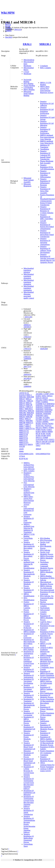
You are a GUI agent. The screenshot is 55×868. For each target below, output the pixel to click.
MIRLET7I (23, 444)
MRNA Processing (47, 556)
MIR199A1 (29, 409)
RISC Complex (46, 68)
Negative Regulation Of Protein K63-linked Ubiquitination (47, 226)
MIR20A (22, 417)
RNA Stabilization (47, 693)
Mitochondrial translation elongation (29, 276)
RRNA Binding (29, 90)
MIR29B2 (29, 421)
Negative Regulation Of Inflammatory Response (45, 182)
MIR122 (29, 399)
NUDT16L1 (40, 426)
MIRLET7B (23, 435)
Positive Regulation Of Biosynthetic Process (47, 715)
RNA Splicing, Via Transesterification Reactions (47, 598)
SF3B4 (43, 436)
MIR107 (22, 399)
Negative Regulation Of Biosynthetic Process (29, 555)
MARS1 (39, 424)
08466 (21, 451)
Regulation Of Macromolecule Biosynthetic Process (29, 643)
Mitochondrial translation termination (29, 288)
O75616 (22, 456)
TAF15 (46, 440)
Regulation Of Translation (29, 700)
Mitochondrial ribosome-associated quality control (29, 295)
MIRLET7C (23, 437)
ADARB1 (39, 394)
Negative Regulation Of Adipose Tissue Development (46, 249)
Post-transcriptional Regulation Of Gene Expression (29, 510)
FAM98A (45, 402)
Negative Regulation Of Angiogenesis (29, 675)
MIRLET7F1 (24, 442)
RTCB (38, 434)
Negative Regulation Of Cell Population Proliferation (47, 110)
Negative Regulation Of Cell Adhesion (47, 103)
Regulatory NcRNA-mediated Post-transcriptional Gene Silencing (29, 477)
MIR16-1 (22, 407)
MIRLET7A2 (24, 431)
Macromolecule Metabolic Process (47, 583)
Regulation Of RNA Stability (29, 649)
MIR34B (22, 423)
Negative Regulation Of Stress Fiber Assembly (45, 190)
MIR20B (29, 417)
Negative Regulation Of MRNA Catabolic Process (46, 688)
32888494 (27, 359)
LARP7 (52, 420)
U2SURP (51, 442)
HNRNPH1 (40, 410)
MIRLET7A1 (30, 429)
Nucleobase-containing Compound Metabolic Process (47, 565)
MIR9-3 (22, 429)
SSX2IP (22, 446)
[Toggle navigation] (2, 20)
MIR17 (22, 409)
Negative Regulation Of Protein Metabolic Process (29, 737)
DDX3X (39, 398)
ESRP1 (38, 402)
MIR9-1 (22, 427)
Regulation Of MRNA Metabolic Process (29, 720)
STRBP (45, 438)
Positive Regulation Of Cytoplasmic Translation (47, 753)
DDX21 (50, 396)
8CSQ (26, 459)
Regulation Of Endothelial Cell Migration (29, 793)
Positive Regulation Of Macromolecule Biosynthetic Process (47, 702)
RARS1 (39, 432)
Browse (8, 25)
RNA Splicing (45, 550)
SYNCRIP (39, 440)
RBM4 (50, 432)
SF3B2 (48, 434)
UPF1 (38, 443)
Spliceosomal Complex (45, 611)
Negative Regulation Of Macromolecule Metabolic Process (29, 574)
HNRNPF (48, 408)
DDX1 (44, 396)
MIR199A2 (23, 411)
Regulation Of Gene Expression (47, 627)
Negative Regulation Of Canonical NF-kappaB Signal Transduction (45, 155)
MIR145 (22, 403)
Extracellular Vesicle (28, 539)
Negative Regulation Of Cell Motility (29, 695)
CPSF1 (52, 394)
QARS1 (49, 430)
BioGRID (9, 37)
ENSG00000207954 (43, 454)
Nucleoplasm (45, 608)
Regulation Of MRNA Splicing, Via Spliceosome (46, 681)
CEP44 (22, 393)
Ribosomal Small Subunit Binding (29, 94)
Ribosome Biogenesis (27, 185)
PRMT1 (45, 428)
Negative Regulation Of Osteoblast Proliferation (45, 130)
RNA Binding (28, 84)
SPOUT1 (39, 438)
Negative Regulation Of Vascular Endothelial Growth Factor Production (29, 660)
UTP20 (43, 443)
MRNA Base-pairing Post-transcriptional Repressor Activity (47, 90)
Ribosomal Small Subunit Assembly (29, 180)
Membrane (27, 74)
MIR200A (30, 413)
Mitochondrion (29, 60)
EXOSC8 (22, 395)
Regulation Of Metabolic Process (29, 755)
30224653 (27, 378)
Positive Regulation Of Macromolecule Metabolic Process (47, 743)
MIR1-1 (29, 395)
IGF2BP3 (39, 420)
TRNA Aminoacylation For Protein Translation (47, 765)
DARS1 (39, 396)
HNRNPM (47, 414)
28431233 (18, 30)
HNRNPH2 (48, 410)
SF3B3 (38, 436)
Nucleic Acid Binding (45, 543)
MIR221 (22, 421)
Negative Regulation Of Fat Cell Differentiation (47, 167)
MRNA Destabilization (29, 595)
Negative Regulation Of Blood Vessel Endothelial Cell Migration (29, 747)
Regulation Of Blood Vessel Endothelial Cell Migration (29, 762)
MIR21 (22, 419)
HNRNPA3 (40, 408)
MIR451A (29, 423)
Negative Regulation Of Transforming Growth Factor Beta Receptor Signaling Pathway (29, 783)
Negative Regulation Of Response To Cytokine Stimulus (47, 210)
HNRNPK (48, 412)
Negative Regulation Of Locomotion (29, 713)
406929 (38, 449)
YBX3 (38, 445)
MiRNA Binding (46, 655)
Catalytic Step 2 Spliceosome (46, 623)
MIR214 (28, 419)
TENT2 (52, 440)
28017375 (27, 367)
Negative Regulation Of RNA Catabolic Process (47, 632)
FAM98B (39, 404)
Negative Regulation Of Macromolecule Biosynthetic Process (29, 546)
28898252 (27, 325)
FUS (44, 404)
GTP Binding (28, 88)
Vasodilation (45, 149)
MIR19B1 (23, 413)
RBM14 (44, 432)
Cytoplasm (44, 66)
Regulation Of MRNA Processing (47, 672)
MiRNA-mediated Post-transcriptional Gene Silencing (47, 137)
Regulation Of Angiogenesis (29, 653)
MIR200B (23, 415)
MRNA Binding (46, 576)
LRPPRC (45, 422)
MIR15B (29, 405)
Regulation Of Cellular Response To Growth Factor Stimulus (29, 771)
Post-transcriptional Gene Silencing (29, 485)
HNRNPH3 (40, 412)
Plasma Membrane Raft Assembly (47, 162)
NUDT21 (48, 426)
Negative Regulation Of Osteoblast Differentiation (45, 174)
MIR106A (23, 397)
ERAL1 (27, 44)
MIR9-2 (28, 427)
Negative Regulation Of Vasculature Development (29, 688)
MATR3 (45, 424)
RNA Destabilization (29, 599)
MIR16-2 (29, 407)
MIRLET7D (24, 439)
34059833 (27, 327)
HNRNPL (39, 414)
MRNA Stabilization (45, 720)
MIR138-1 (45, 44)
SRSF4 (30, 444)
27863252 (27, 337)
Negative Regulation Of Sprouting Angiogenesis (45, 242)
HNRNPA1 (40, 406)
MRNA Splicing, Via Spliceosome (46, 587)
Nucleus (43, 602)
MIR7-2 (22, 425)
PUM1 (44, 430)
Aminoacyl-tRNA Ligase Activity (47, 770)
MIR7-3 (28, 425)
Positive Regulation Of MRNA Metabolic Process (29, 616)
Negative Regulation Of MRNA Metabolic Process (47, 617)
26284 (21, 449)
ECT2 (27, 393)
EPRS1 (46, 400)
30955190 (28, 317)
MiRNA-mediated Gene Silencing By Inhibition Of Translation (47, 144)
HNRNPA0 (50, 404)
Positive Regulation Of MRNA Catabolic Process (29, 606)
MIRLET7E (23, 441)
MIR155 (29, 403)
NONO (51, 424)
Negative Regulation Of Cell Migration (47, 123)
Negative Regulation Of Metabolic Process (29, 583)
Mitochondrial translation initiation (29, 270)
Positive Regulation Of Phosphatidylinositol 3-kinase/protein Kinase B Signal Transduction (47, 200)
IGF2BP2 (46, 418)
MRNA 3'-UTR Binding (46, 84)
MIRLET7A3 (24, 433)
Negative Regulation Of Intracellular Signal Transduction (47, 234)
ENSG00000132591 (26, 454)
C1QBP (46, 394)
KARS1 (46, 420)
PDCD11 (39, 428)
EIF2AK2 (39, 400)
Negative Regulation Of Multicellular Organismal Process (29, 838)
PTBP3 (38, 430)
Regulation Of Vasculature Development (29, 681)
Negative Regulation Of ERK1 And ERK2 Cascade (47, 218)
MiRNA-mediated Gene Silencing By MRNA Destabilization (29, 564)
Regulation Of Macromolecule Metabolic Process (29, 706)
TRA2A (39, 442)
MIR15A (22, 405)
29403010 (27, 375)
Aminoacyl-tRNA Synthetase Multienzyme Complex (47, 651)
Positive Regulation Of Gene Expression (47, 676)
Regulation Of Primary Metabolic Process (47, 709)
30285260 (44, 349)
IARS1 (46, 416)
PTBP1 (51, 428)
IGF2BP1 (39, 418)
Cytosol (26, 72)
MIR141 (30, 401)
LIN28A (39, 422)
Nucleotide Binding (27, 81)
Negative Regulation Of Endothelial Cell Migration (29, 728)
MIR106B (30, 397)
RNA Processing (46, 540)
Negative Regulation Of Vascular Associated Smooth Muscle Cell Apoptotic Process (47, 258)
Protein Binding (29, 86)
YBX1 (48, 443)
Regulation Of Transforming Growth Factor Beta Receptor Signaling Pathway (29, 802)
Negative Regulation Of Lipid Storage (47, 117)
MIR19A (31, 411)
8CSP (21, 459)
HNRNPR (39, 416)
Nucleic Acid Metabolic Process (47, 553)
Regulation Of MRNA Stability (29, 631)
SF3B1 (43, 434)
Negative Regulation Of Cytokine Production (29, 625)
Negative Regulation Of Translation (29, 590)
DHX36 (45, 398)
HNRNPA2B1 (49, 406)
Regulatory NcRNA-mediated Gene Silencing (29, 492)
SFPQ (49, 436)
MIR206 (30, 415)
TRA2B (45, 442)
